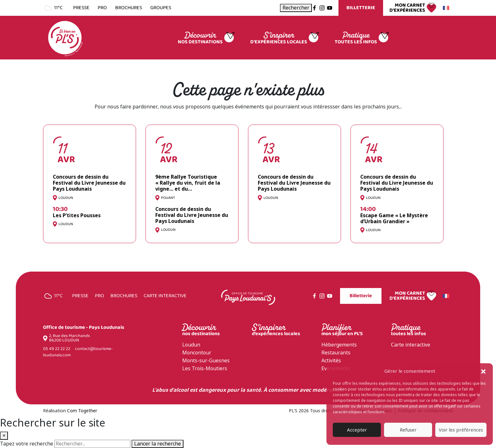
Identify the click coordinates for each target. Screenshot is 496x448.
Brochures (129, 8)
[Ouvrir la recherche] (296, 8)
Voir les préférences (461, 430)
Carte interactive (165, 296)
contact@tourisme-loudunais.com (78, 352)
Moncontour (197, 353)
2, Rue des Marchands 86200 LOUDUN (69, 338)
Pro (102, 8)
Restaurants (336, 353)
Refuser (408, 430)
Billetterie (361, 8)
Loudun (191, 345)
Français (445, 8)
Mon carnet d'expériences (407, 8)
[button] (483, 371)
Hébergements (339, 345)
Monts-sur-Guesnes (206, 361)
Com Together (82, 411)
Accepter (357, 430)
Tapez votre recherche (27, 444)
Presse (81, 8)
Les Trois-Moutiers (205, 368)
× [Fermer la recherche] (4, 436)
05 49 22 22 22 (57, 349)
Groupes (161, 8)
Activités (331, 361)
